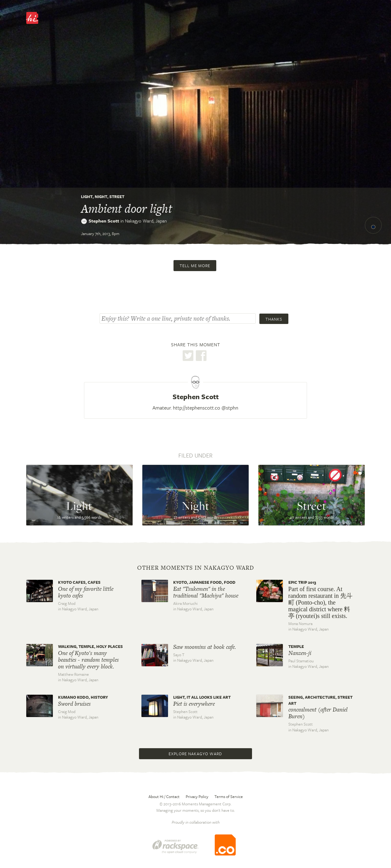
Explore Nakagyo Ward (195, 754)
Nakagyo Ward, (146, 221)
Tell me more (195, 266)
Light (87, 197)
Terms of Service (229, 796)
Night (101, 197)
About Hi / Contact (164, 796)
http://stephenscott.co (197, 408)
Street (117, 197)
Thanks (274, 319)
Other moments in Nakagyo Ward (196, 568)
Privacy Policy (197, 796)
